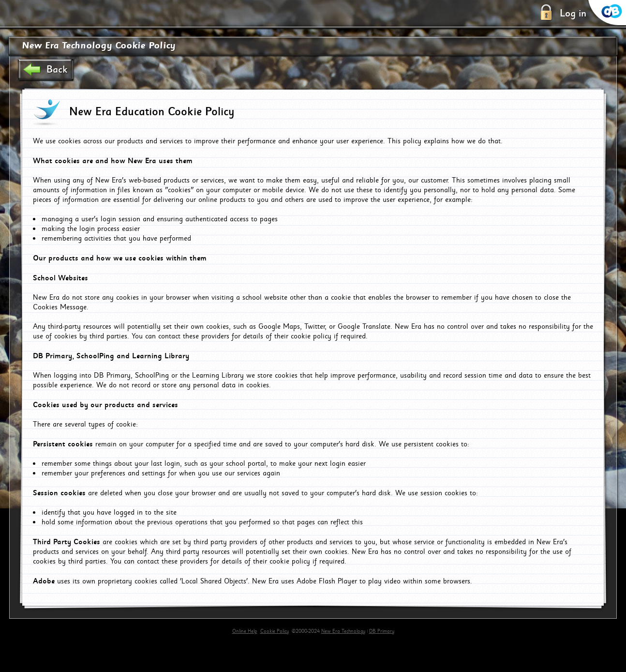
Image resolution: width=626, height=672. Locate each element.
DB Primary (382, 631)
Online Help (245, 631)
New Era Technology (343, 631)
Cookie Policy (275, 631)
